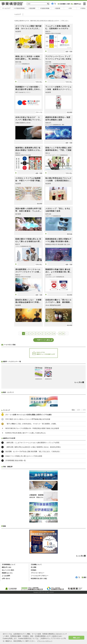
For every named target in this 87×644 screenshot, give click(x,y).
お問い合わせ (6, 579)
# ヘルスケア (7, 8)
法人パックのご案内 (8, 570)
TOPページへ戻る (43, 340)
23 (63, 334)
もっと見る (78, 382)
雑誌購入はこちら (7, 573)
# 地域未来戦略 (45, 8)
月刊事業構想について (9, 564)
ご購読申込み (76, 4)
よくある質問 (6, 576)
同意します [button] (76, 638)
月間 (84, 410)
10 (54, 334)
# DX (70, 8)
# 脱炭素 (58, 8)
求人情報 (34, 567)
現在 (73, 410)
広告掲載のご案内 (64, 4)
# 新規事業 (32, 8)
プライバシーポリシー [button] (45, 641)
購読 (84, 577)
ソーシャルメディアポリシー (40, 576)
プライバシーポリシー (38, 573)
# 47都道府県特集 (19, 8)
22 (60, 334)
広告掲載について (36, 564)
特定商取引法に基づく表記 (39, 579)
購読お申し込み (7, 567)
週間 (79, 410)
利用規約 (34, 570)
